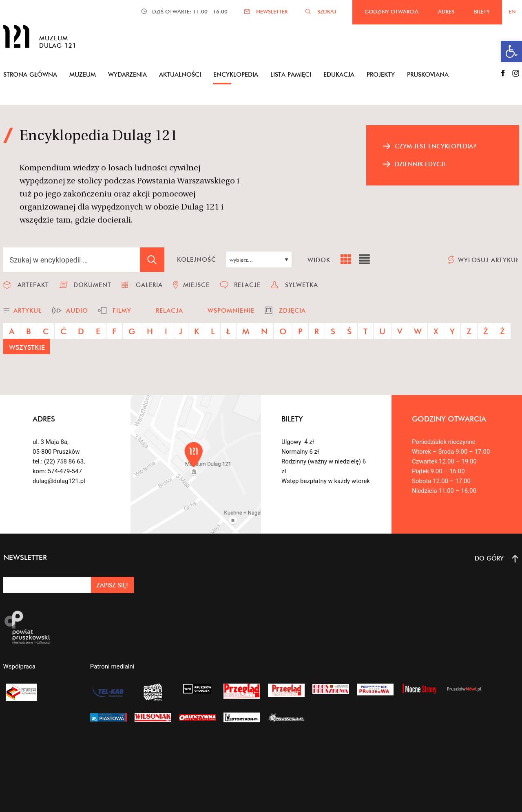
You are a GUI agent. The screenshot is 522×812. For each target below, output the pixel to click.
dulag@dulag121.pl (59, 481)
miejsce (196, 285)
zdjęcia (292, 310)
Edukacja (339, 74)
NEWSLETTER (272, 11)
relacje (247, 285)
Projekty (381, 74)
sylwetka (302, 285)
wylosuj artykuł (489, 260)
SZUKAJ (327, 11)
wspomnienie (231, 310)
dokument (92, 285)
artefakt (33, 285)
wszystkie (27, 347)
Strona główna (30, 74)
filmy (122, 310)
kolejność (197, 259)
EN (512, 11)
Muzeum (83, 74)
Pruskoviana (428, 74)
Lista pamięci (291, 74)
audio (77, 310)
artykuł (28, 310)
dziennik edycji (420, 164)
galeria (149, 285)
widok (319, 260)
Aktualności (180, 74)
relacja (169, 310)
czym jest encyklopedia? (436, 146)
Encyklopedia (236, 74)
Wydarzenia (127, 74)
